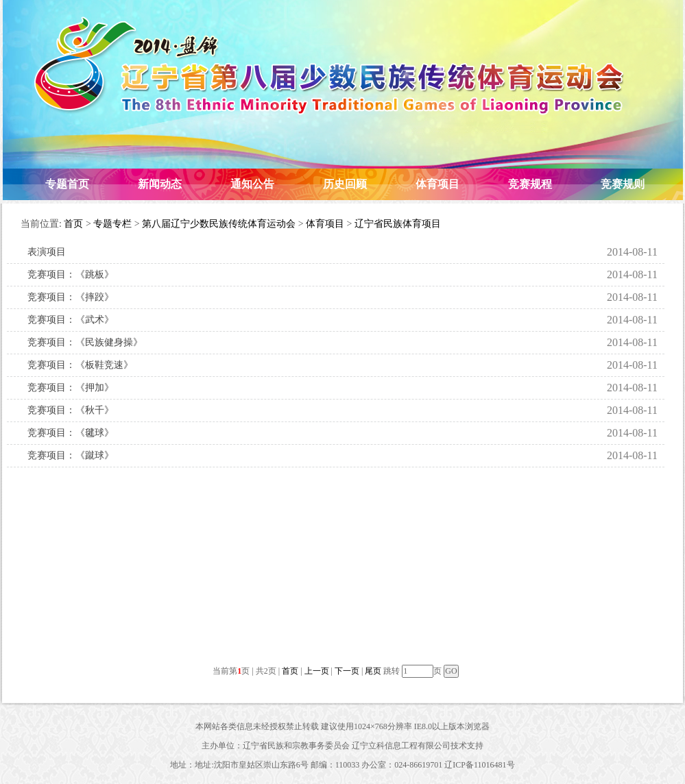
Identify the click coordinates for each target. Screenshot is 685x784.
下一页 (347, 671)
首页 (73, 224)
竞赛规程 (530, 184)
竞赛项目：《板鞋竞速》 (80, 365)
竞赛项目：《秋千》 (71, 410)
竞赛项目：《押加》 (71, 388)
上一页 (317, 671)
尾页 (373, 671)
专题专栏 (112, 224)
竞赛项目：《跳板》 (71, 274)
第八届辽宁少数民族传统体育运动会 (219, 224)
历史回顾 (345, 184)
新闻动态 (160, 184)
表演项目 (47, 252)
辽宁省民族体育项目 (398, 224)
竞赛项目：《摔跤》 (71, 297)
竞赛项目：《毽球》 (71, 433)
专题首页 (67, 184)
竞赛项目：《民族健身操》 (85, 342)
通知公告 (252, 184)
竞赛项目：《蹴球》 (71, 455)
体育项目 (437, 184)
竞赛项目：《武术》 (71, 320)
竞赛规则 (623, 184)
